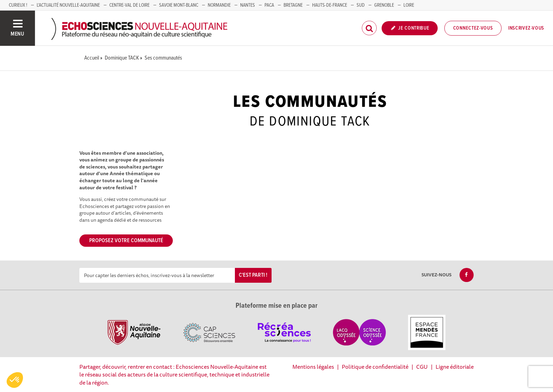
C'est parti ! (253, 275)
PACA (269, 5)
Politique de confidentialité (375, 367)
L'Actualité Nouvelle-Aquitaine (68, 5)
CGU (422, 367)
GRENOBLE (384, 5)
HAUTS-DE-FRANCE (330, 5)
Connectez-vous (473, 28)
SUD (361, 5)
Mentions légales (313, 367)
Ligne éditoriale (455, 367)
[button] (15, 380)
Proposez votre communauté (126, 241)
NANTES (248, 5)
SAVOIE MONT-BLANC (179, 5)
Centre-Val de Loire (129, 5)
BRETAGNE (293, 5)
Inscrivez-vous (526, 28)
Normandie (219, 5)
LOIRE (409, 5)
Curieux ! (18, 5)
